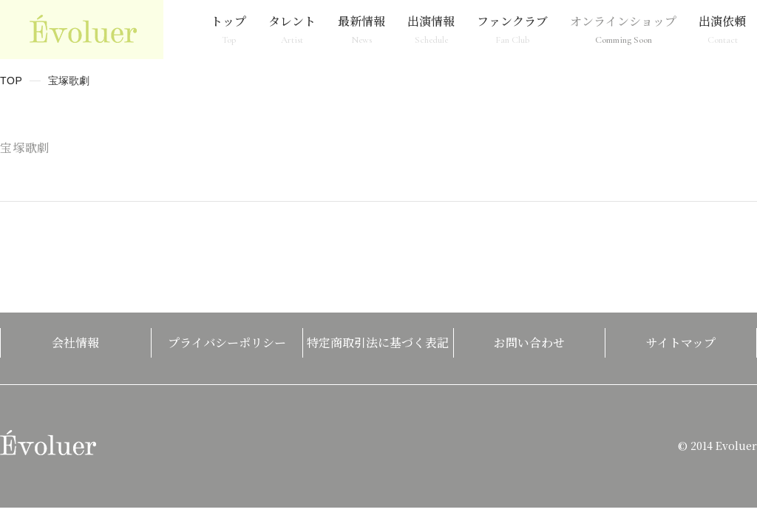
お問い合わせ (529, 342)
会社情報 (75, 342)
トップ (228, 29)
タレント (292, 29)
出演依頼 (722, 29)
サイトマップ (681, 342)
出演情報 (431, 29)
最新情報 (361, 29)
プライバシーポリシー (227, 342)
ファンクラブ (512, 29)
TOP (11, 81)
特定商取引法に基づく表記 (378, 342)
